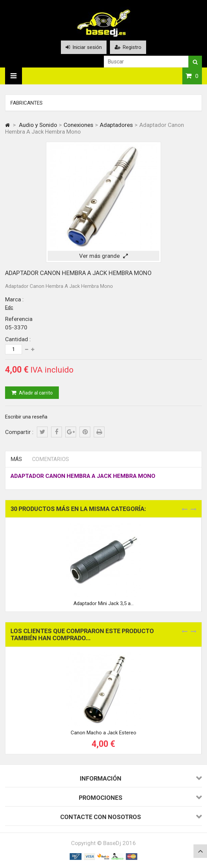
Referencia (19, 319)
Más (16, 459)
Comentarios (51, 459)
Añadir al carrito (35, 393)
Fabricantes (27, 103)
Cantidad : (18, 339)
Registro (128, 47)
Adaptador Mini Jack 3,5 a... (103, 603)
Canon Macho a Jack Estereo (103, 733)
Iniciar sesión (84, 47)
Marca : (14, 299)
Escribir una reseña (26, 417)
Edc (9, 307)
